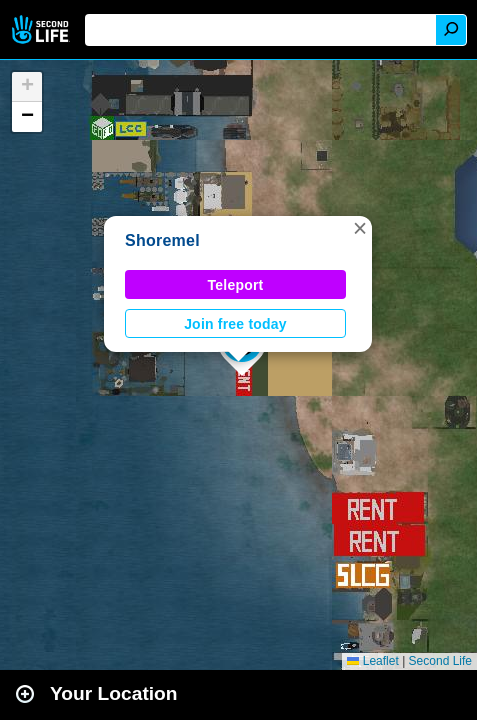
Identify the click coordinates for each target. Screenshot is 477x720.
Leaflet (372, 661)
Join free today (235, 324)
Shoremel (162, 240)
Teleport (236, 285)
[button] (360, 228)
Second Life (42, 29)
